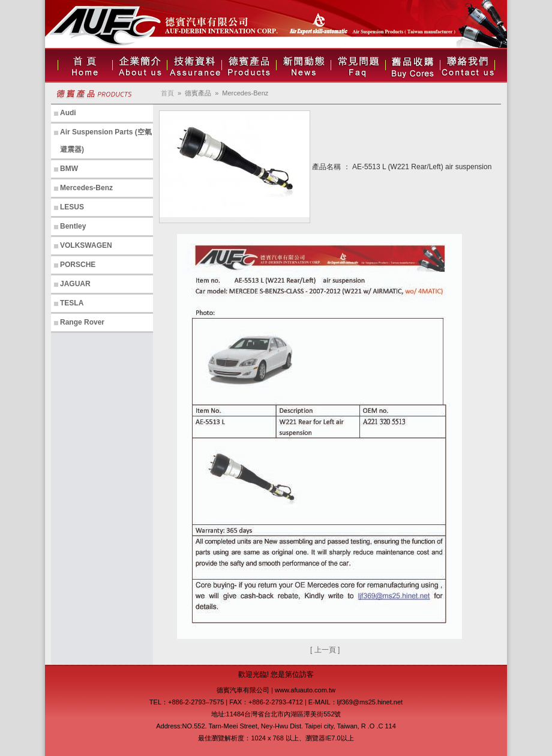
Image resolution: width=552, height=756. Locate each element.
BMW (69, 169)
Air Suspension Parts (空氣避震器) (106, 141)
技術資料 (194, 65)
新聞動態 (304, 65)
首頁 (85, 65)
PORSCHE (78, 265)
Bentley (73, 226)
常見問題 (358, 65)
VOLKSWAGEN (86, 245)
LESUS (72, 207)
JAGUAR (75, 284)
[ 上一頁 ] (325, 650)
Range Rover (82, 322)
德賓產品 (249, 65)
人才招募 (413, 65)
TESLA (72, 303)
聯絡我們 (467, 65)
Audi (68, 113)
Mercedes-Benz (86, 188)
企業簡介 (140, 65)
